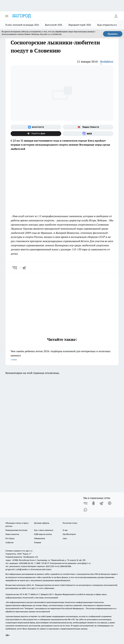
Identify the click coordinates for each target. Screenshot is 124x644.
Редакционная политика (16, 530)
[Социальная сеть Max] (88, 134)
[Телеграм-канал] (102, 503)
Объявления (39, 538)
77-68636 (32, 594)
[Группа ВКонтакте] (36, 127)
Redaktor (107, 62)
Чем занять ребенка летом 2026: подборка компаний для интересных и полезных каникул (62, 356)
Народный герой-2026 (80, 25)
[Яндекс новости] (88, 127)
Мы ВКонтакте (69, 534)
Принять (113, 34)
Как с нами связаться (44, 530)
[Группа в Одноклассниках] (93, 503)
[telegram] (25, 268)
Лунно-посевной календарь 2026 (22, 25)
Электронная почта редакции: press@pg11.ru (70, 563)
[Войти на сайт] (116, 16)
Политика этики (70, 523)
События (9, 542)
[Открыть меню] (7, 16)
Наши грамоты (12, 534)
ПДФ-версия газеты (43, 534)
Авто (65, 538)
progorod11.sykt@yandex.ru (18, 569)
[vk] (15, 268)
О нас (65, 530)
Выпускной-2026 (54, 25)
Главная (38, 542)
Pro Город (10, 538)
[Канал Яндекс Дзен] (36, 134)
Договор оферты (42, 523)
